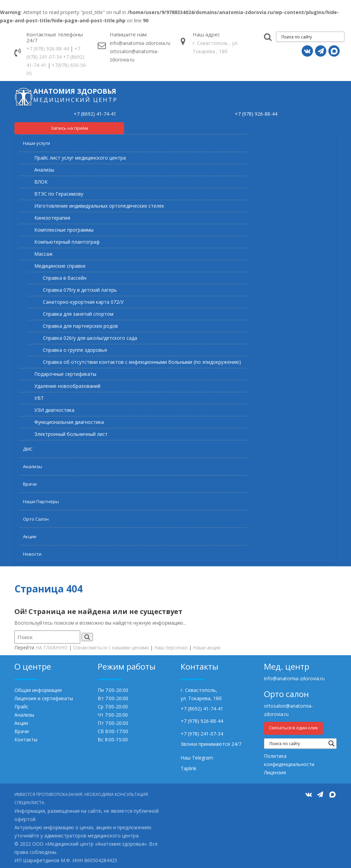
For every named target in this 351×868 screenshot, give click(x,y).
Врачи (30, 484)
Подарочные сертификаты (65, 374)
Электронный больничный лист (71, 434)
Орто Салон (36, 519)
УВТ (39, 398)
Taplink (189, 768)
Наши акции (207, 647)
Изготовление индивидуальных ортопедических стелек (99, 206)
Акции (30, 536)
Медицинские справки (60, 266)
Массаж (44, 254)
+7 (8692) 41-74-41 (95, 114)
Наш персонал (171, 647)
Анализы (44, 170)
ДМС (28, 449)
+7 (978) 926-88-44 (48, 49)
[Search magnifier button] (331, 743)
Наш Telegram (197, 758)
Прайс (21, 707)
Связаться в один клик (293, 728)
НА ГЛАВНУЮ (52, 647)
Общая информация (38, 690)
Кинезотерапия (52, 218)
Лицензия (275, 772)
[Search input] (312, 37)
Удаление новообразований (67, 386)
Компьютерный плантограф (67, 242)
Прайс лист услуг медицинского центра (80, 158)
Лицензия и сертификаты (44, 698)
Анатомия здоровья (75, 91)
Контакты (26, 739)
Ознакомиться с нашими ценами (111, 647)
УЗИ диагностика (54, 410)
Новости (32, 554)
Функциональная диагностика (69, 422)
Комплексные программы (64, 230)
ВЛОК (41, 182)
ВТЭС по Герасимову (59, 194)
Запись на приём (69, 128)
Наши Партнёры (41, 501)
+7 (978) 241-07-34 (202, 734)
